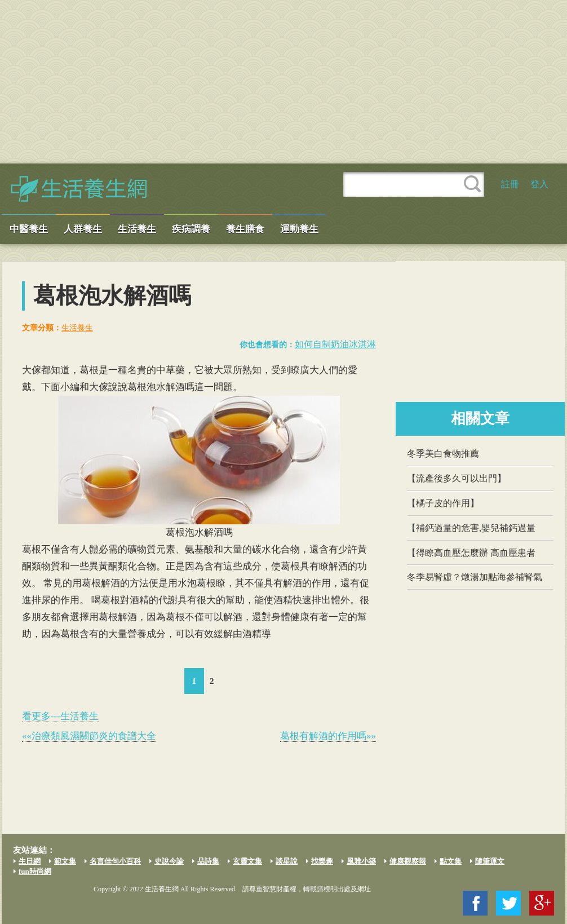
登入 (539, 184)
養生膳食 (245, 229)
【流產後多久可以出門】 (457, 478)
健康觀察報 (408, 861)
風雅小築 (361, 861)
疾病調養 (191, 229)
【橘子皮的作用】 (443, 503)
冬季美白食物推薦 (443, 454)
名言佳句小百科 (115, 861)
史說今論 (169, 861)
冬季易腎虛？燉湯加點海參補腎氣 (475, 577)
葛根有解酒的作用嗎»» (328, 736)
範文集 (65, 861)
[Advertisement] (283, 82)
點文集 (451, 861)
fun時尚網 (35, 871)
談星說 (287, 861)
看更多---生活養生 (60, 716)
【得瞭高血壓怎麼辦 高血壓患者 (471, 553)
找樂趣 (322, 861)
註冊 (510, 184)
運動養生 (299, 229)
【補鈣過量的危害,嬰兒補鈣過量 (471, 528)
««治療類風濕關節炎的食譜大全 (89, 736)
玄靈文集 (247, 861)
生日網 (30, 861)
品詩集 (208, 861)
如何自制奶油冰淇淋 (335, 344)
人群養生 (83, 229)
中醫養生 (29, 229)
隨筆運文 (490, 861)
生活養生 (137, 229)
